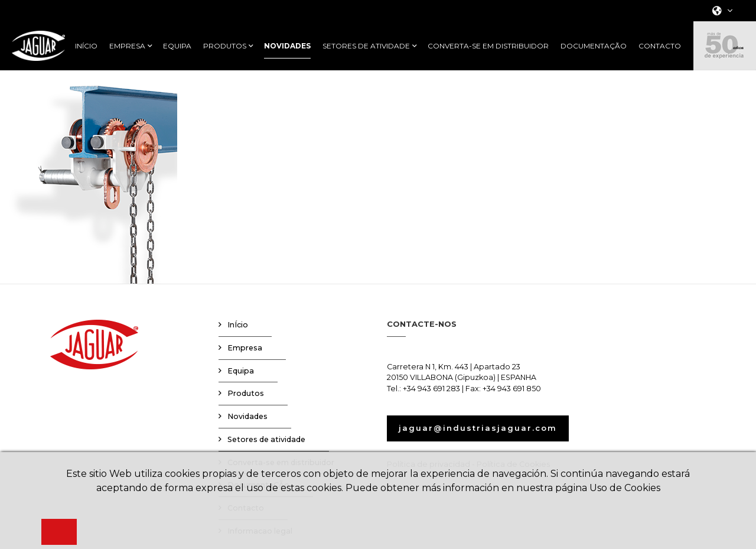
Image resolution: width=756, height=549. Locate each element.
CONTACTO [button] (660, 46)
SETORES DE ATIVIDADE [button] (366, 46)
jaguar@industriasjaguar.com (478, 428)
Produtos (246, 393)
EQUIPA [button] (177, 46)
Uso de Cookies (625, 488)
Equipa (241, 371)
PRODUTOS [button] (225, 46)
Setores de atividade (266, 439)
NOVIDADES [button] (287, 46)
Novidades (247, 416)
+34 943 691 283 (431, 389)
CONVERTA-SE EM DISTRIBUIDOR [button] (488, 46)
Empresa (245, 348)
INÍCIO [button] (86, 46)
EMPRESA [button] (127, 46)
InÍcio (238, 325)
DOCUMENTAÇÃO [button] (594, 46)
